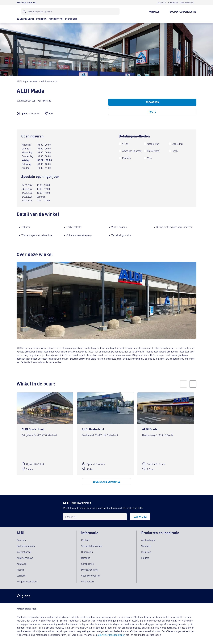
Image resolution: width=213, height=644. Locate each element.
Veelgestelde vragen (92, 545)
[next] (193, 384)
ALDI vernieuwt (25, 557)
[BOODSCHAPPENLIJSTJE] (183, 11)
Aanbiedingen (148, 539)
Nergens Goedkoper (27, 581)
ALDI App (22, 563)
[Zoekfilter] (70, 11)
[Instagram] (37, 595)
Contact (85, 539)
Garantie (86, 557)
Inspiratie (146, 551)
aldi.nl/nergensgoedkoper (111, 634)
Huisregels (87, 551)
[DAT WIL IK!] (140, 517)
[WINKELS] (154, 11)
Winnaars (146, 545)
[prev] (183, 384)
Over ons (21, 539)
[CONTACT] (161, 2)
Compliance (87, 563)
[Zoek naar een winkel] (106, 482)
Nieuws (20, 569)
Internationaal (24, 551)
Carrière (21, 575)
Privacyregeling (89, 569)
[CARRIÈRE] (173, 2)
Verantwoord (88, 581)
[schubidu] (49, 595)
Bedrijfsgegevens (26, 545)
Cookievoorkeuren (91, 575)
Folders (145, 557)
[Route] (152, 112)
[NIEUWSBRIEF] (187, 2)
